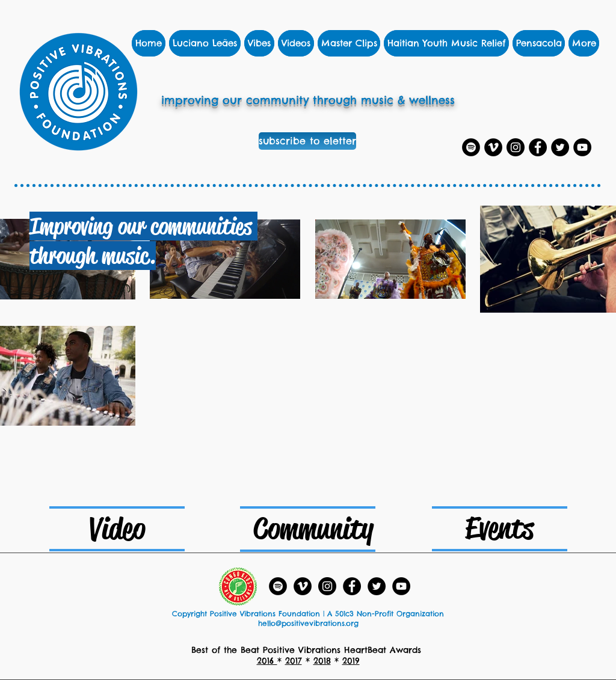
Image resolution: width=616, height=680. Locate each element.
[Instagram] (516, 147)
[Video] (117, 528)
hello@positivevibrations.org (308, 623)
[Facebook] (538, 147)
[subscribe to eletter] (307, 141)
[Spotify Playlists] (471, 147)
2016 (267, 661)
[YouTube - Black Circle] (401, 586)
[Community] (313, 528)
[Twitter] (560, 147)
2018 (322, 661)
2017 (294, 661)
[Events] (499, 528)
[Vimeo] (493, 147)
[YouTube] (582, 147)
